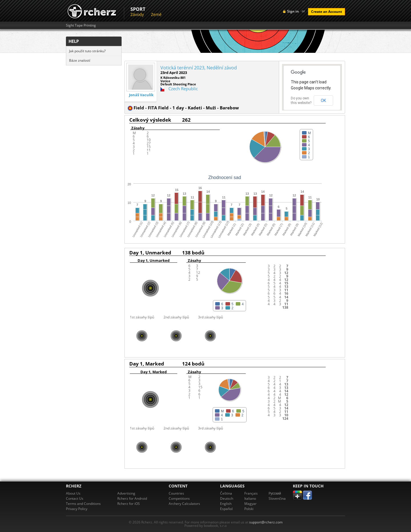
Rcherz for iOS (129, 504)
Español (226, 509)
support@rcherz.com (266, 522)
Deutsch (227, 498)
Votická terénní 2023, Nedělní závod (199, 68)
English (226, 504)
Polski (249, 509)
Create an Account (327, 12)
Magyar (250, 504)
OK (323, 101)
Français (251, 493)
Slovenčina (277, 498)
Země (156, 14)
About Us (73, 493)
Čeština (226, 493)
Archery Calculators (184, 504)
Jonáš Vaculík (141, 95)
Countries (176, 493)
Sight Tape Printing (81, 25)
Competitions (179, 498)
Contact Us (75, 498)
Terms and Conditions (83, 504)
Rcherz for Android (132, 498)
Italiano (250, 498)
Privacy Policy (77, 509)
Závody (137, 14)
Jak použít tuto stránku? (87, 51)
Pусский (275, 493)
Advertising (126, 493)
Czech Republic (183, 89)
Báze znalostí (80, 60)
